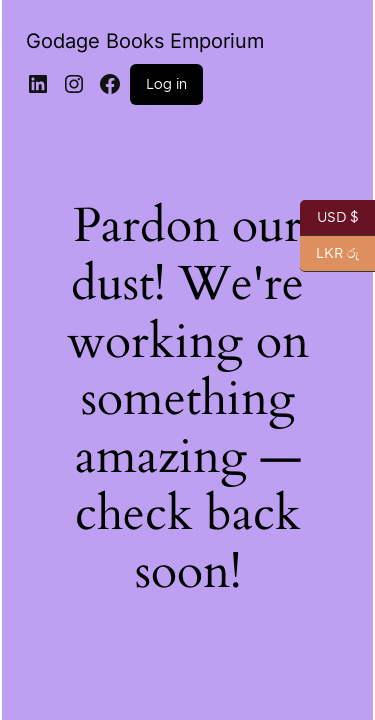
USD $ (329, 218)
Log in (166, 84)
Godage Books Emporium (145, 41)
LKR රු (329, 254)
